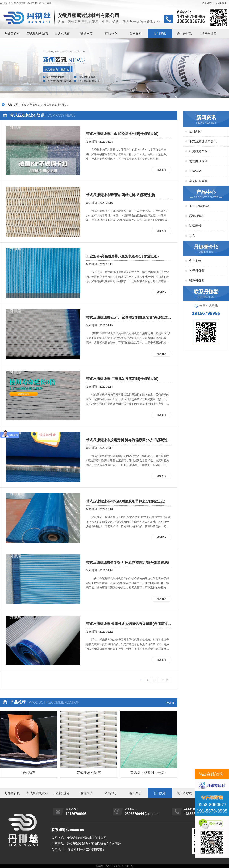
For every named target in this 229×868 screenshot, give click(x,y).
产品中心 (111, 33)
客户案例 (135, 33)
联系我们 (222, 3)
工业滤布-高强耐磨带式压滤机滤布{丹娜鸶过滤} (122, 256)
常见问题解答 (198, 181)
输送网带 (86, 33)
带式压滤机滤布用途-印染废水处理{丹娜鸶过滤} (122, 134)
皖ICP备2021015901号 (120, 866)
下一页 (165, 680)
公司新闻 (195, 131)
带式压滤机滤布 (37, 33)
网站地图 (207, 3)
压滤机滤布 (62, 33)
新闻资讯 (160, 33)
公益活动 (195, 171)
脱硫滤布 (29, 773)
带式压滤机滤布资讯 (56, 105)
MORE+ (161, 170)
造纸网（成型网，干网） (149, 773)
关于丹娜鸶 (184, 33)
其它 (192, 236)
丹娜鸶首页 (12, 33)
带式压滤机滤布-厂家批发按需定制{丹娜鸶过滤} (122, 379)
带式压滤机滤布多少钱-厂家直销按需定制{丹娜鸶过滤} (127, 563)
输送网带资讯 (198, 161)
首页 (24, 105)
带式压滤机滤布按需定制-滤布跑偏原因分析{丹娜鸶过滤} (127, 440)
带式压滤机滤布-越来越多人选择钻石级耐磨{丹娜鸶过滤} (127, 624)
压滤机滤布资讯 (200, 151)
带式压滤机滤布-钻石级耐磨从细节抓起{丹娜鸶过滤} (126, 501)
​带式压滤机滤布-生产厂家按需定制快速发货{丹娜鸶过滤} (127, 318)
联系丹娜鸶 (209, 33)
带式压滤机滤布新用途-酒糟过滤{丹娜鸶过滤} (121, 195)
